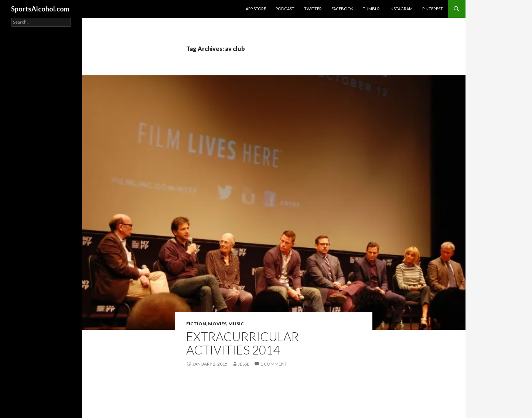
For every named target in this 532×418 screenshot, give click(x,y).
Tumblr (371, 9)
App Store (256, 9)
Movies (217, 324)
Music (236, 324)
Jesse (244, 364)
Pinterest (433, 9)
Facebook (342, 9)
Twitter (313, 9)
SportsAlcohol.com (40, 9)
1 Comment (274, 364)
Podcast (285, 9)
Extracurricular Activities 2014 (243, 343)
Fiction (196, 324)
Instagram (401, 9)
